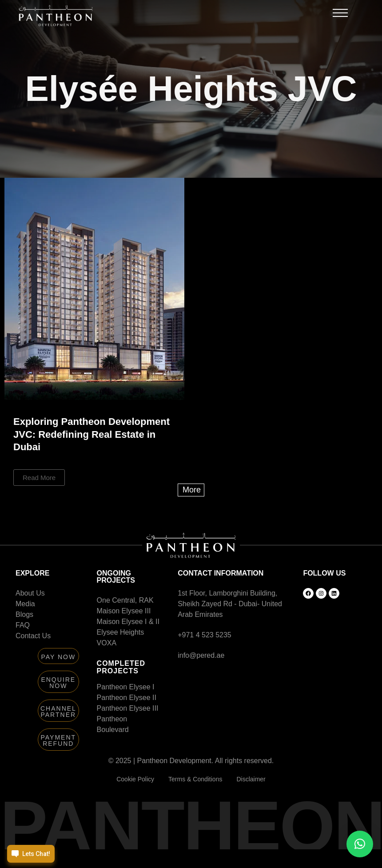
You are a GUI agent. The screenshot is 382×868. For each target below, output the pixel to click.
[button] (340, 15)
